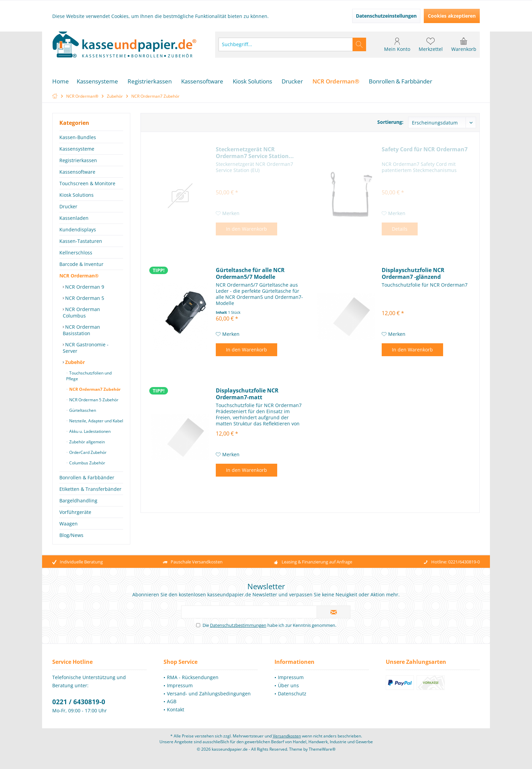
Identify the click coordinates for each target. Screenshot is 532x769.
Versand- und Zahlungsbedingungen (209, 700)
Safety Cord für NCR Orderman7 (425, 149)
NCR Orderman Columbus (81, 312)
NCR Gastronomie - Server (86, 348)
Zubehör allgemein (87, 442)
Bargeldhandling (78, 501)
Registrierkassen (78, 160)
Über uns (288, 692)
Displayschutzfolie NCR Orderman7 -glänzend (413, 273)
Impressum (180, 692)
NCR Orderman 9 (84, 287)
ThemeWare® (322, 756)
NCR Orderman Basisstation (81, 330)
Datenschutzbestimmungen (238, 632)
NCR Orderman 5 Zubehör (93, 400)
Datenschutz (292, 700)
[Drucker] (292, 82)
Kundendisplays (78, 229)
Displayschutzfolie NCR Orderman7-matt (247, 394)
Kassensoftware (77, 172)
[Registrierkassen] (150, 82)
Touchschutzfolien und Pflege (89, 376)
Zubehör (74, 362)
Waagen (69, 524)
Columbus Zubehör (87, 463)
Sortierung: (390, 122)
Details (400, 229)
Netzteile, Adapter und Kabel (96, 421)
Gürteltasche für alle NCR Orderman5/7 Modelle (250, 273)
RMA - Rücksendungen (193, 684)
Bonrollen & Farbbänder (87, 477)
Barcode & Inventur (81, 264)
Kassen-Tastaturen (81, 241)
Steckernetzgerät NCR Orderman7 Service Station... (255, 153)
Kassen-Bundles (78, 137)
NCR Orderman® (79, 276)
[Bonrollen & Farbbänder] (401, 82)
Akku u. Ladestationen (89, 431)
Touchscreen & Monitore (87, 183)
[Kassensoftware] (202, 82)
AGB (172, 708)
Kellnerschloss (76, 253)
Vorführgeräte (75, 512)
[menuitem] (464, 44)
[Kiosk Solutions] (252, 82)
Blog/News (71, 535)
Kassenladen (74, 218)
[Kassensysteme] (97, 82)
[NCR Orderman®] (336, 82)
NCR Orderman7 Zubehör (94, 389)
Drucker (68, 206)
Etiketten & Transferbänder (90, 489)
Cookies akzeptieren (452, 16)
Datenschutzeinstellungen (386, 16)
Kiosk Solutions (77, 195)
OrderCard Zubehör (87, 452)
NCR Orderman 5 (84, 298)
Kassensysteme (77, 149)
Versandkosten (287, 743)
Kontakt (176, 716)
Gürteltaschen (82, 410)
